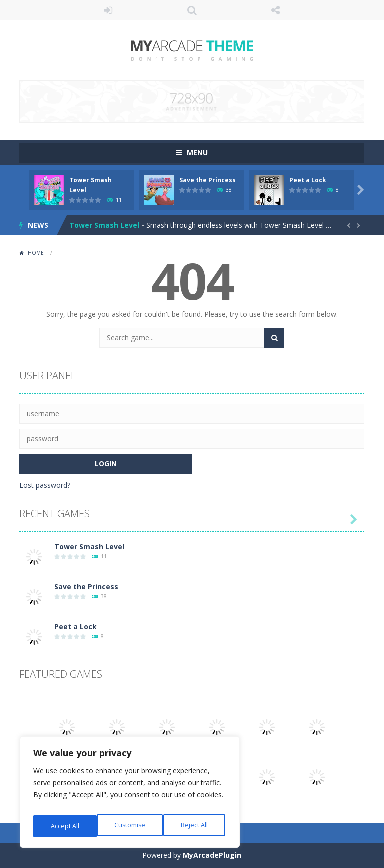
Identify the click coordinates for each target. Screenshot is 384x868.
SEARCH (192, 10)
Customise (66, 826)
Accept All (196, 826)
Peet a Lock (308, 180)
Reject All (131, 826)
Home (36, 253)
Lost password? (45, 485)
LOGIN (108, 10)
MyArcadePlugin (212, 855)
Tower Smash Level (104, 225)
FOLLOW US (276, 10)
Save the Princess (208, 180)
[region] (130, 795)
